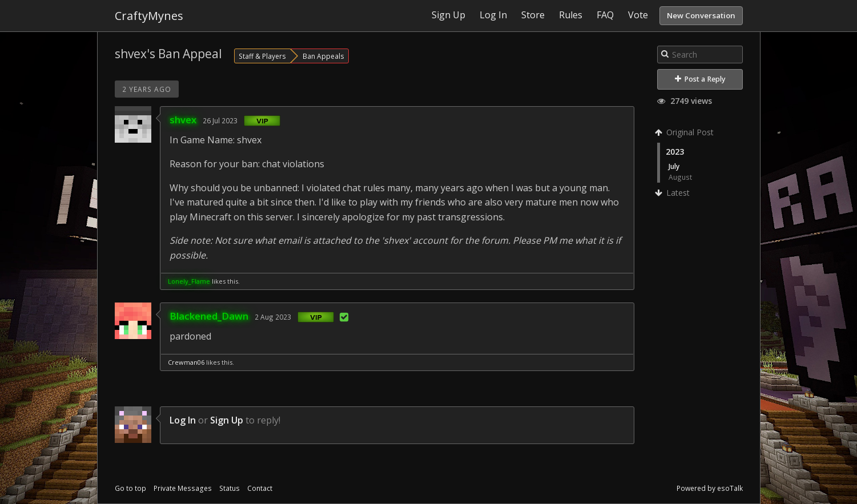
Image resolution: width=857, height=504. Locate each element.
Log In (183, 420)
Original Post (685, 132)
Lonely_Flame (189, 281)
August (680, 177)
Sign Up (227, 420)
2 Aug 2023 (273, 317)
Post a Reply (700, 79)
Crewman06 (186, 362)
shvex (183, 120)
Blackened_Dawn (209, 316)
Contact (260, 488)
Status (230, 488)
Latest (673, 193)
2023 (675, 152)
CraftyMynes (149, 16)
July (674, 166)
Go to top (130, 488)
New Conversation (701, 15)
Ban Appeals (323, 56)
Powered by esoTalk (710, 488)
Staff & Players (262, 56)
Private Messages (183, 488)
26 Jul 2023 (220, 120)
